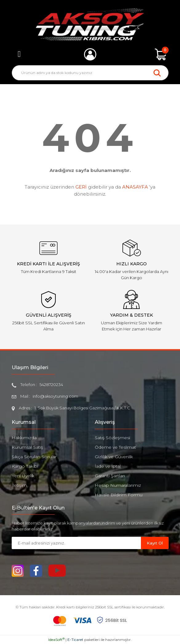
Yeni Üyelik (23, 476)
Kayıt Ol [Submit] (155, 543)
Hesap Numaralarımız (118, 485)
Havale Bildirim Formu (119, 495)
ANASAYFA (135, 187)
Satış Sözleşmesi (112, 438)
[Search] (90, 73)
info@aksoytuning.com (55, 396)
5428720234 (51, 384)
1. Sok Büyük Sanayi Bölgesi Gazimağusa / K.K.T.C (82, 408)
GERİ (81, 187)
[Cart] (161, 54)
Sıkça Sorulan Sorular (34, 457)
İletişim (19, 485)
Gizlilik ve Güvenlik (114, 457)
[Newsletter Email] (76, 543)
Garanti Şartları (110, 476)
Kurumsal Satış (27, 447)
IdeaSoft (56, 640)
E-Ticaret (75, 640)
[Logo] (90, 24)
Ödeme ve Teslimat (115, 447)
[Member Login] (90, 54)
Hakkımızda (24, 438)
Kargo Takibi (25, 466)
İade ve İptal (108, 466)
